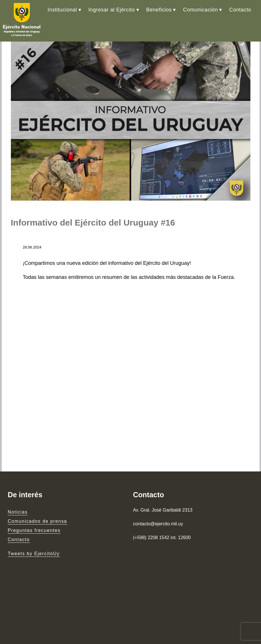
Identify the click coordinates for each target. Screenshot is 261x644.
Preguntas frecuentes (34, 530)
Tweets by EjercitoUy (34, 554)
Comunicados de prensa (37, 521)
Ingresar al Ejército (112, 10)
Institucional (62, 10)
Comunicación (200, 10)
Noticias (18, 512)
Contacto (240, 10)
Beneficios (159, 10)
